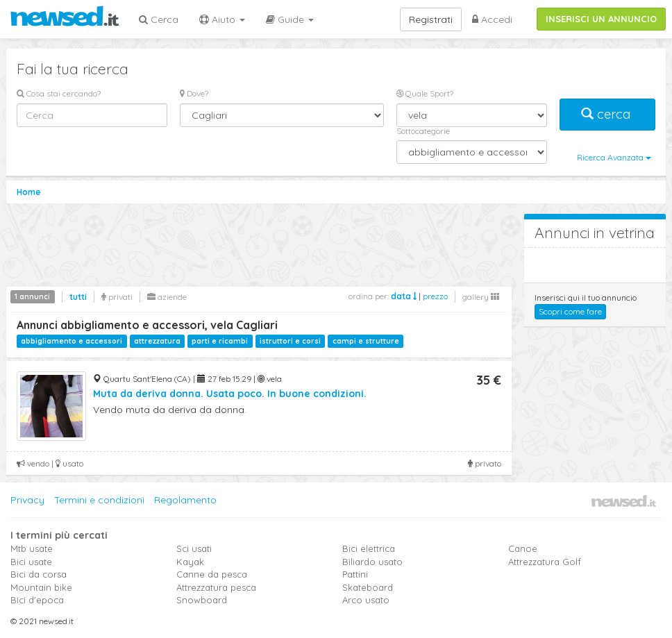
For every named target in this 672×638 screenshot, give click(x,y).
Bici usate (31, 562)
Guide (290, 19)
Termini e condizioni (99, 500)
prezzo (435, 296)
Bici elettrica (369, 548)
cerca (607, 114)
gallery (481, 297)
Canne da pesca (212, 574)
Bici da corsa (39, 574)
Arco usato (366, 600)
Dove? (194, 93)
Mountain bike (41, 587)
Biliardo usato (372, 562)
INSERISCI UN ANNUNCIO (601, 19)
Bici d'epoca (37, 600)
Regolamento (185, 500)
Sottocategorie (423, 131)
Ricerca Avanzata (614, 157)
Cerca (159, 19)
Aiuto (222, 19)
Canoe (523, 548)
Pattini (355, 574)
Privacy (27, 500)
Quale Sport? (425, 93)
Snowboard (202, 600)
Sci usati (194, 548)
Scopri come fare (570, 311)
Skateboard (368, 587)
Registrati (431, 19)
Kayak (190, 562)
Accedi (492, 19)
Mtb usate (32, 548)
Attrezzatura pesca (216, 587)
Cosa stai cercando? (59, 93)
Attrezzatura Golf (545, 562)
